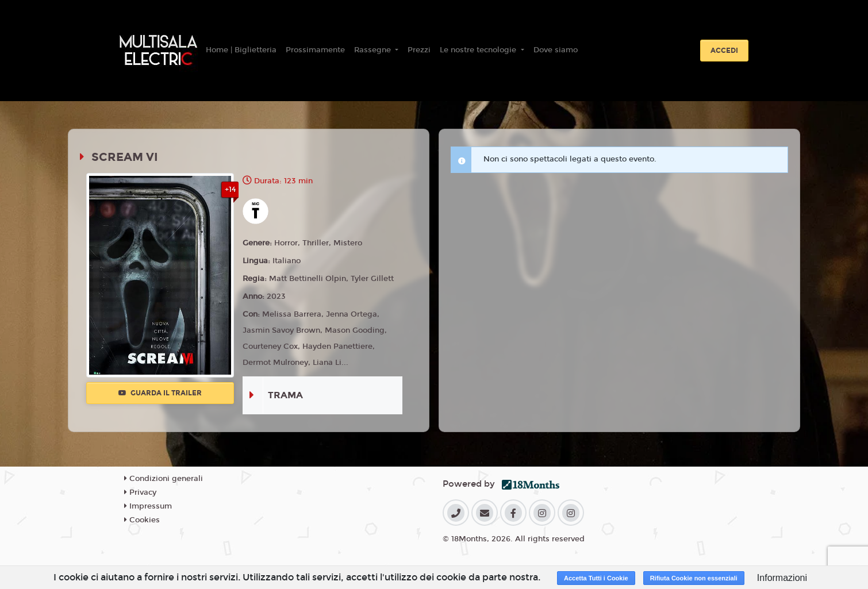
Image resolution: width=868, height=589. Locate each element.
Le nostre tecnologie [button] (479, 50)
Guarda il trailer (160, 393)
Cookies (142, 520)
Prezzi (419, 50)
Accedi (724, 51)
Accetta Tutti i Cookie (596, 578)
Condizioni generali (164, 479)
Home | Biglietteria (241, 50)
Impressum (148, 506)
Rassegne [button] (374, 50)
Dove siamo (556, 50)
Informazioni (782, 578)
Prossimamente (315, 50)
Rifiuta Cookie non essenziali (694, 578)
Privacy (140, 492)
